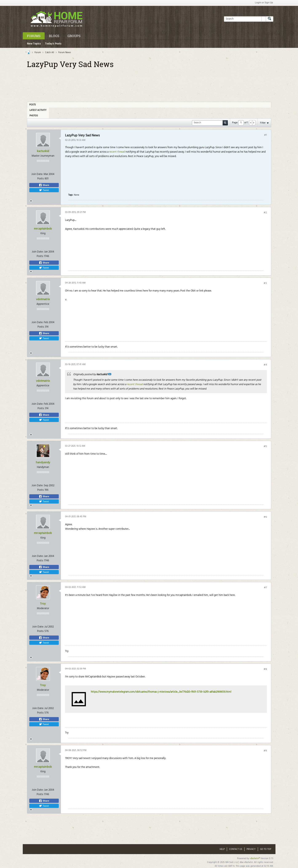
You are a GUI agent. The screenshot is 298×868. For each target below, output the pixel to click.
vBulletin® (255, 859)
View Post (110, 374)
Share (44, 185)
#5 (265, 446)
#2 (265, 213)
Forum (38, 52)
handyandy (43, 463)
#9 (265, 751)
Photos (34, 116)
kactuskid (43, 151)
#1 (265, 135)
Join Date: (37, 174)
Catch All (50, 52)
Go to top (266, 849)
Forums (34, 36)
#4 (265, 365)
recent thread (117, 152)
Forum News (65, 52)
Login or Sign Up (264, 3)
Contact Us (236, 849)
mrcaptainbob (43, 229)
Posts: (41, 179)
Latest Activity (38, 110)
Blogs (54, 36)
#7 (265, 588)
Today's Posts (53, 44)
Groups (74, 36)
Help (222, 849)
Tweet (44, 190)
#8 (265, 669)
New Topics (34, 44)
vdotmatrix (43, 299)
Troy (43, 604)
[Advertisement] (149, 84)
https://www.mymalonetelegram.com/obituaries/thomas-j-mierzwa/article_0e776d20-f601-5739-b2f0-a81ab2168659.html (161, 692)
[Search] (245, 19)
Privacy (251, 849)
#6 (265, 517)
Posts (33, 105)
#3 (265, 283)
